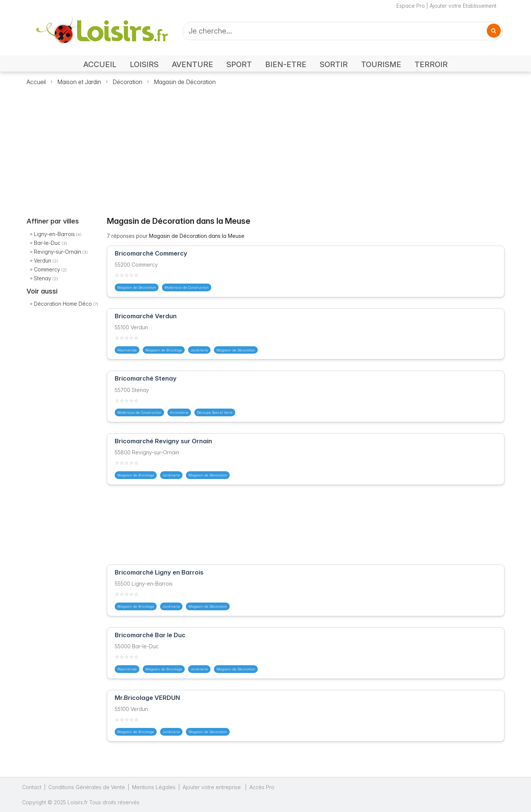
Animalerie (179, 412)
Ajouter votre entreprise (212, 787)
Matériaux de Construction (187, 287)
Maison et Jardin (79, 82)
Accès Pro (262, 787)
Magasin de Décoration (185, 82)
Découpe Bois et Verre (215, 412)
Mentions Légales (154, 787)
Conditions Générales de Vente (87, 787)
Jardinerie (199, 350)
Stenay (43, 278)
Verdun (43, 261)
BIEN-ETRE (286, 64)
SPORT (239, 64)
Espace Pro (411, 6)
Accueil (36, 82)
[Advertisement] (265, 147)
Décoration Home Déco (63, 304)
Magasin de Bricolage (164, 350)
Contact (32, 787)
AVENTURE (192, 64)
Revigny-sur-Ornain (58, 252)
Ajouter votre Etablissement (463, 6)
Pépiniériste (127, 350)
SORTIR (334, 64)
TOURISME (381, 64)
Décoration (127, 82)
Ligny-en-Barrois (54, 234)
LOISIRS (144, 64)
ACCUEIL (100, 64)
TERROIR (431, 64)
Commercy (47, 269)
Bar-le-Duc (47, 243)
